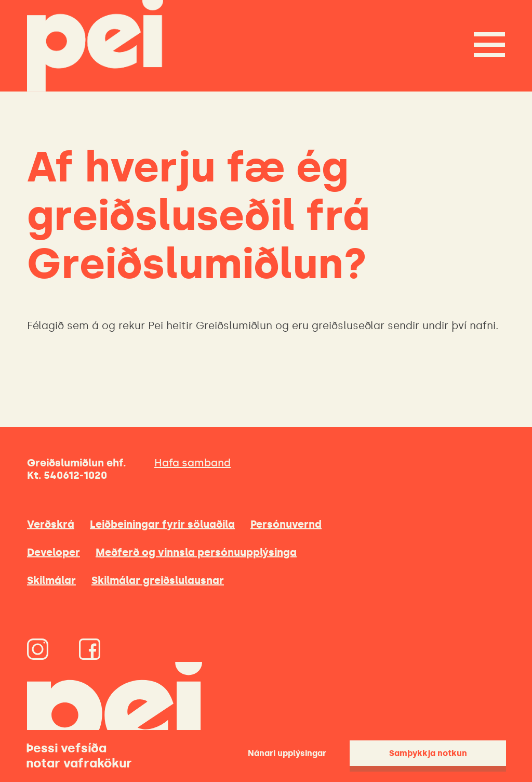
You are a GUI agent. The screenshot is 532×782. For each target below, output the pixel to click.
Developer (54, 552)
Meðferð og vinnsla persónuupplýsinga (196, 552)
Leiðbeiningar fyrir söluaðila (162, 524)
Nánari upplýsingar (287, 753)
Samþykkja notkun (428, 753)
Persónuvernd (286, 524)
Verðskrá (51, 524)
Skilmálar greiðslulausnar (158, 580)
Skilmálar (51, 580)
